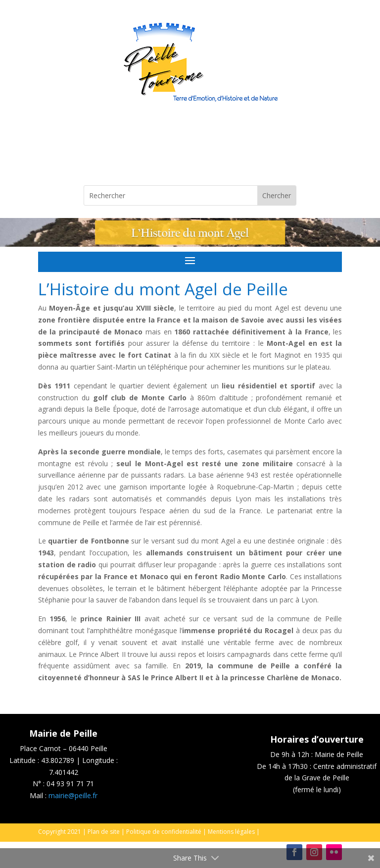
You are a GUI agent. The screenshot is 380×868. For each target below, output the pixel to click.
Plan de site (104, 832)
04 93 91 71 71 (70, 784)
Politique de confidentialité (164, 832)
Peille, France (190, 148)
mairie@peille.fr (73, 795)
